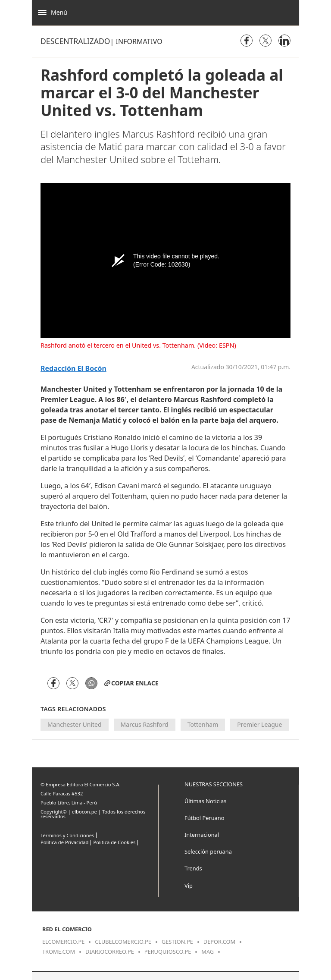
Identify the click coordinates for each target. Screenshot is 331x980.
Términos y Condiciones (67, 835)
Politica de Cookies (114, 842)
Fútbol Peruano (204, 818)
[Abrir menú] (59, 13)
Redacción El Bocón (73, 369)
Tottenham (203, 724)
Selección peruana (208, 851)
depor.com (219, 942)
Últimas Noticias (205, 801)
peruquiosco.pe (168, 952)
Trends (193, 868)
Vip (189, 886)
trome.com (59, 952)
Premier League (259, 724)
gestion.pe (177, 942)
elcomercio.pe (63, 942)
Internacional (202, 835)
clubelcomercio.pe (123, 942)
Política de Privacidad (64, 842)
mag (208, 952)
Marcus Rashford (145, 724)
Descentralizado (75, 41)
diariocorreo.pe (110, 952)
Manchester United (75, 724)
